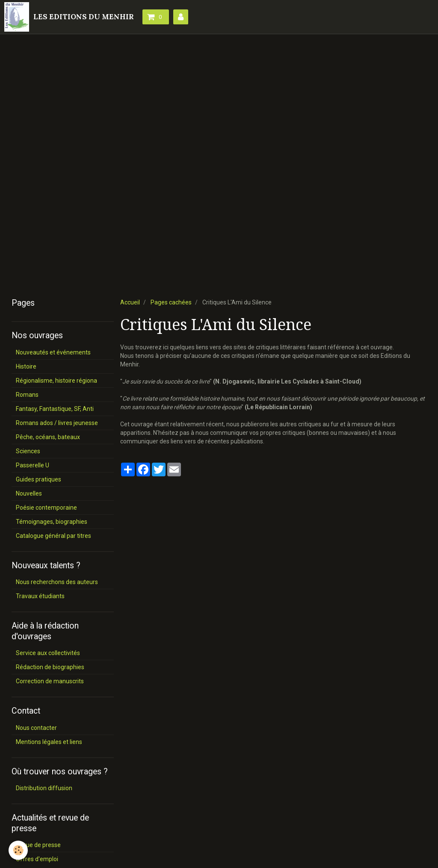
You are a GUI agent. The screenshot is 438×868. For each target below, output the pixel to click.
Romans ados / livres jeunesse (57, 423)
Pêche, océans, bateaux (48, 437)
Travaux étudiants (40, 596)
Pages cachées (171, 302)
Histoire (26, 366)
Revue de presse (38, 845)
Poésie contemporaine (46, 508)
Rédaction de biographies (50, 667)
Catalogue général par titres (53, 536)
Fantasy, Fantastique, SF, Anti (55, 409)
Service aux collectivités (48, 653)
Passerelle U (33, 465)
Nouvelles (29, 493)
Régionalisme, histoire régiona (56, 381)
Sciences (28, 451)
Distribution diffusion (44, 788)
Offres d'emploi (37, 859)
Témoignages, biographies (52, 522)
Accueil (130, 302)
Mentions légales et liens (49, 742)
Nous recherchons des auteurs (57, 582)
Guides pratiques (38, 479)
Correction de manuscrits (50, 681)
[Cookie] (18, 850)
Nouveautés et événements (53, 352)
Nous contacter (36, 728)
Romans (27, 395)
